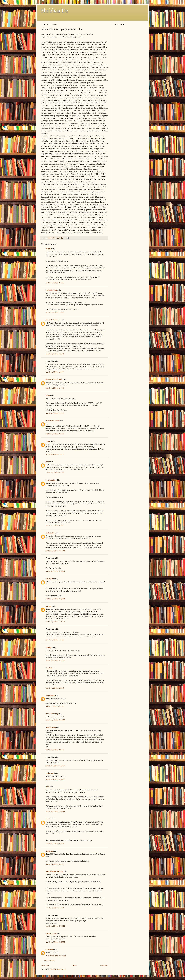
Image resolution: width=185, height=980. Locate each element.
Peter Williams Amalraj (54, 872)
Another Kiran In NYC (54, 379)
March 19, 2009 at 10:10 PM (55, 926)
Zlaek (48, 395)
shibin (48, 441)
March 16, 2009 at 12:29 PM (55, 812)
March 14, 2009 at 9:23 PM (55, 526)
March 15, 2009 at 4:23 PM (55, 688)
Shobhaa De (54, 11)
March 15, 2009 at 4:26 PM (55, 706)
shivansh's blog (51, 290)
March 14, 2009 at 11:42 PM (55, 599)
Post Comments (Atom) (58, 969)
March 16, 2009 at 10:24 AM (55, 766)
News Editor (50, 695)
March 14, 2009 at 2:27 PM (55, 313)
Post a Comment (49, 960)
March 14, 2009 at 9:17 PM (55, 473)
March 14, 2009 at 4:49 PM (55, 372)
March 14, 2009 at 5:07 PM (55, 388)
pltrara (48, 606)
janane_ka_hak (51, 934)
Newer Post (45, 965)
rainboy (49, 647)
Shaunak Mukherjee (53, 320)
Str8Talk (49, 668)
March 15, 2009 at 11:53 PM (55, 720)
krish (48, 787)
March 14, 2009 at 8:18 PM (55, 454)
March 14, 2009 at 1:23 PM (55, 283)
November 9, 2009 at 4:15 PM (56, 956)
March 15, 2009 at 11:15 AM (55, 661)
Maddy (48, 249)
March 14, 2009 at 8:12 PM (55, 434)
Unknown (49, 579)
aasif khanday (51, 727)
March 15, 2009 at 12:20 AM (55, 622)
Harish (48, 819)
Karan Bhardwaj (52, 714)
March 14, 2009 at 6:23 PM (55, 413)
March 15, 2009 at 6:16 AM (55, 640)
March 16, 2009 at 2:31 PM (55, 864)
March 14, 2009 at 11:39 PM (55, 571)
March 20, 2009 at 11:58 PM (55, 942)
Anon (48, 462)
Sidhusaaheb (50, 533)
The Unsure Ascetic (53, 421)
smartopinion (51, 480)
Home (75, 965)
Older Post (104, 965)
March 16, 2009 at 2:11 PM (55, 844)
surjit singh (50, 773)
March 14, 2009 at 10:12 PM (55, 551)
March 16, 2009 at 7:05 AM (55, 750)
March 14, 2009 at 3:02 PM (55, 354)
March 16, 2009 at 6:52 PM (55, 908)
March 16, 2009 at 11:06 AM (55, 779)
